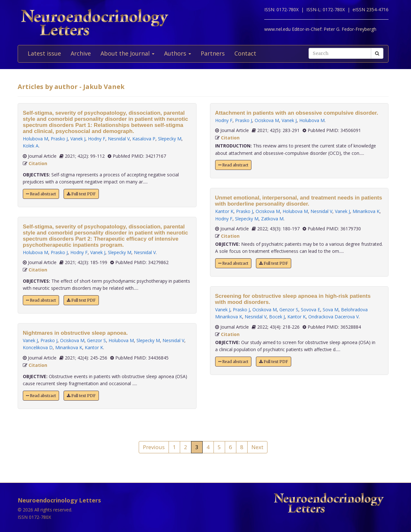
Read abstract (41, 194)
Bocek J (277, 317)
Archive (81, 53)
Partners (213, 53)
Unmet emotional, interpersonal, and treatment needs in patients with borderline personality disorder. (299, 201)
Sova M (331, 310)
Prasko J (59, 139)
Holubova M (35, 139)
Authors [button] (178, 53)
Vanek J (78, 139)
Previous (154, 447)
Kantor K (94, 347)
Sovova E (310, 310)
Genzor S (96, 340)
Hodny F (97, 139)
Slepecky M (170, 139)
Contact (245, 53)
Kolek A (31, 146)
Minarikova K (69, 347)
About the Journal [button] (127, 53)
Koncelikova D (38, 347)
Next (257, 447)
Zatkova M (272, 219)
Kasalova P (144, 139)
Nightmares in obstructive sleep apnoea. (75, 333)
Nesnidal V (119, 139)
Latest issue (44, 53)
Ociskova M (72, 340)
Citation (38, 163)
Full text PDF (81, 194)
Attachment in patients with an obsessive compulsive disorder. (297, 113)
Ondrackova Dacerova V (333, 317)
